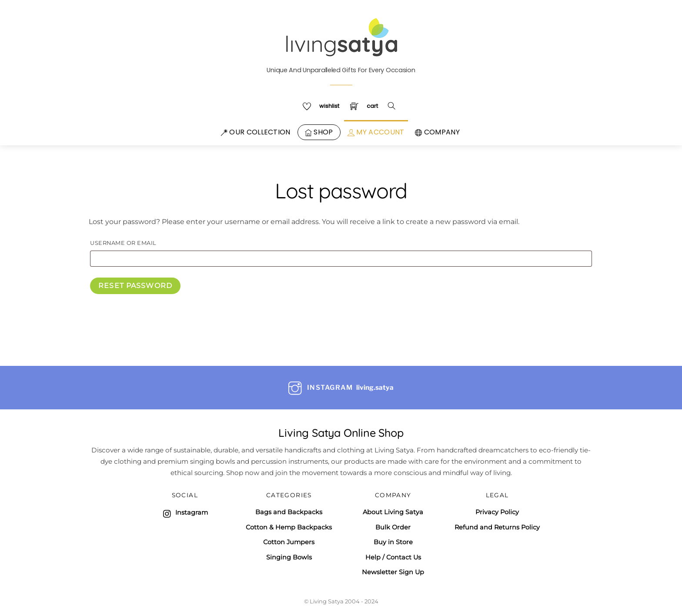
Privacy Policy (497, 512)
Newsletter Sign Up (393, 572)
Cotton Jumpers (289, 542)
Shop (319, 132)
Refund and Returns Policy (497, 527)
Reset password (135, 286)
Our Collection (256, 132)
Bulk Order (393, 527)
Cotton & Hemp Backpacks (289, 527)
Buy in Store (393, 542)
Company (437, 132)
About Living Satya (393, 512)
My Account (376, 132)
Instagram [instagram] (185, 512)
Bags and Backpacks (289, 512)
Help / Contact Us (393, 557)
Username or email (142, 243)
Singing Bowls (289, 557)
